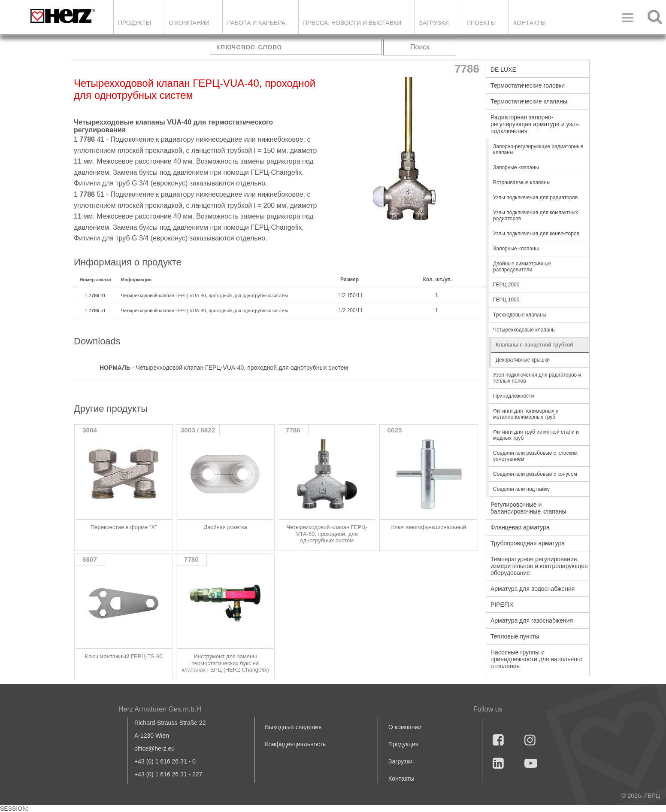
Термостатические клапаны (529, 101)
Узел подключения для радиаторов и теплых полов (537, 378)
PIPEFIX (502, 605)
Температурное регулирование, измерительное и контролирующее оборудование (539, 566)
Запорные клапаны (516, 167)
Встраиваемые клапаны (522, 182)
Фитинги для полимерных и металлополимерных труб (526, 414)
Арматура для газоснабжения (532, 620)
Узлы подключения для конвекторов (536, 234)
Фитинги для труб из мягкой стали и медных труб (536, 435)
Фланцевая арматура (520, 527)
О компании (189, 23)
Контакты (530, 23)
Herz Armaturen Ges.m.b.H (160, 709)
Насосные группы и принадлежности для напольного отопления (537, 659)
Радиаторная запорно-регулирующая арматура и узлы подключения (535, 124)
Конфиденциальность (295, 744)
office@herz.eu (154, 748)
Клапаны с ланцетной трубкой (534, 345)
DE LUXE (503, 70)
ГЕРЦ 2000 (506, 285)
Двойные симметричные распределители (522, 267)
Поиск (420, 47)
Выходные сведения (293, 727)
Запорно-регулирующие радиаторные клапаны (538, 149)
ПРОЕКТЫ (481, 23)
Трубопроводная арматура (528, 543)
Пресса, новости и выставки (352, 23)
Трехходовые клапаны (520, 315)
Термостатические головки (528, 85)
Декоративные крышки (523, 360)
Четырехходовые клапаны (524, 330)
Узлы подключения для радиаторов (535, 198)
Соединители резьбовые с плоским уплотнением (535, 456)
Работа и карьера (256, 23)
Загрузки (400, 761)
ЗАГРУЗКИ (434, 23)
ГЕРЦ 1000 (506, 300)
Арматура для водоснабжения (533, 589)
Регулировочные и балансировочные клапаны (528, 508)
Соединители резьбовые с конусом (535, 474)
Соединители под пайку (521, 489)
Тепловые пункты (515, 636)
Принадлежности (513, 396)
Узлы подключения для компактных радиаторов (536, 216)
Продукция (403, 744)
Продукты (135, 23)
